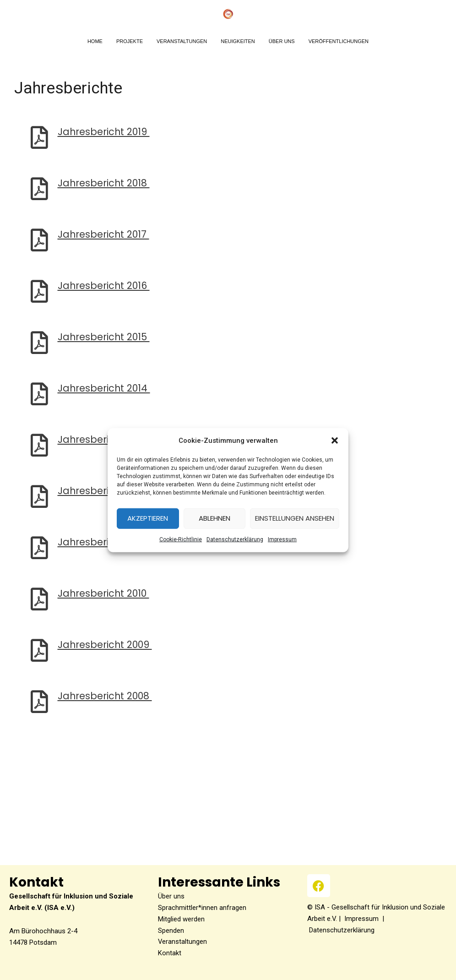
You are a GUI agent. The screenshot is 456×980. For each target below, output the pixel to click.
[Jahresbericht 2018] (39, 189)
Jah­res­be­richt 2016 (105, 286)
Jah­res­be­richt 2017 (104, 234)
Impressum (361, 919)
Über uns (171, 896)
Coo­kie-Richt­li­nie (181, 539)
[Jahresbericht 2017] (39, 240)
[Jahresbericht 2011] (39, 548)
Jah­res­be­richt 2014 (105, 388)
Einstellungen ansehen (295, 518)
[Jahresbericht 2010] (39, 599)
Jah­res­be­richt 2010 (104, 593)
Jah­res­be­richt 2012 (104, 491)
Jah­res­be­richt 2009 (106, 645)
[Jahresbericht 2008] (39, 702)
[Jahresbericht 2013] (39, 445)
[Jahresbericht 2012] (39, 496)
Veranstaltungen (183, 942)
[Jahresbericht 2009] (39, 650)
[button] (335, 441)
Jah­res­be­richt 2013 (104, 439)
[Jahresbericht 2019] (39, 137)
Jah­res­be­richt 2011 (103, 542)
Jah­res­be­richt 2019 (104, 132)
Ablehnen (214, 518)
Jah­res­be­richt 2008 (106, 696)
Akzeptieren (148, 518)
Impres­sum (282, 539)
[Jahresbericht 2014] (39, 394)
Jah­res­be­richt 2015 (104, 337)
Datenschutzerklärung (235, 539)
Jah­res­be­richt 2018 (104, 183)
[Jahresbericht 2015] (39, 343)
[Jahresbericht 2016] (39, 291)
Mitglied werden (181, 919)
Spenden (171, 931)
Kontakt (170, 953)
